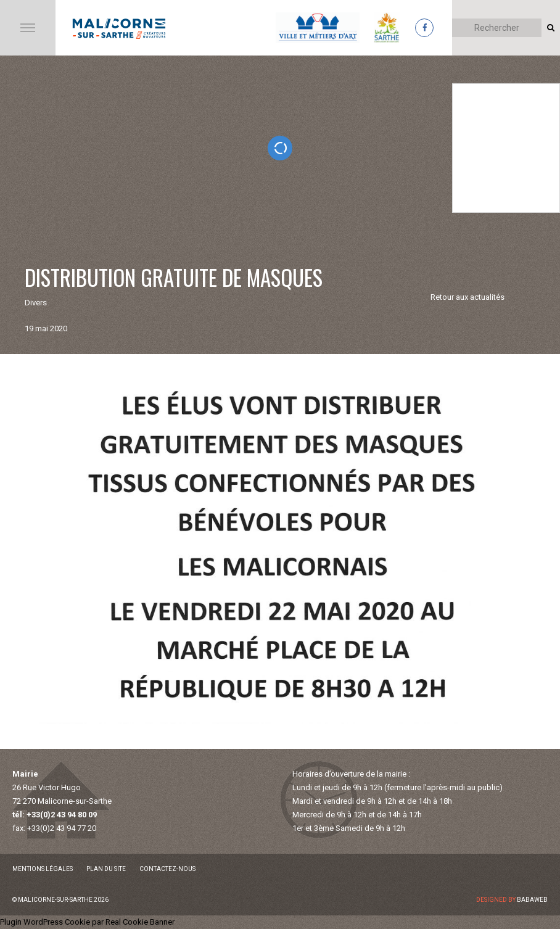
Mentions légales (43, 869)
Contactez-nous (167, 869)
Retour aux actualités (467, 297)
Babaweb (532, 900)
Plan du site (106, 869)
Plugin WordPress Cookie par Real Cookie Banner (87, 922)
